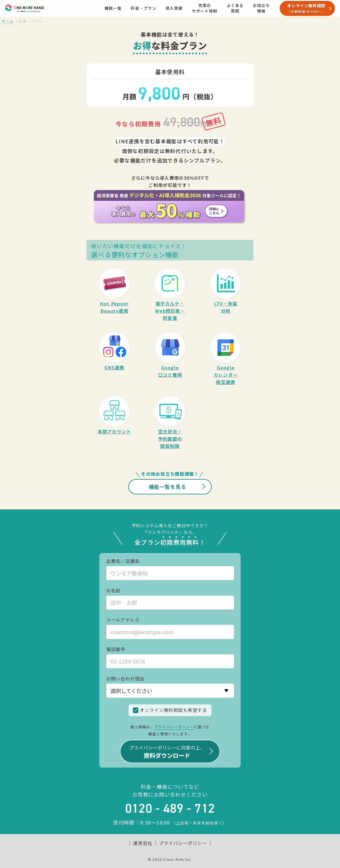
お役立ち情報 (261, 8)
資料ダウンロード (167, 752)
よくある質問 (235, 8)
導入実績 (174, 8)
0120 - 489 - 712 (170, 808)
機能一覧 (113, 8)
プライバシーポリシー (174, 727)
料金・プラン (144, 8)
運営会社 (143, 843)
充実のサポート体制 (205, 8)
